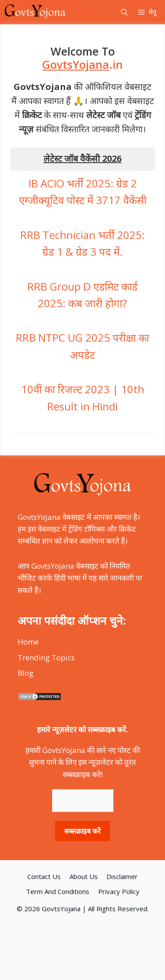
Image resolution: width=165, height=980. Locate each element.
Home (28, 642)
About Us (84, 876)
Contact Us (44, 876)
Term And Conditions (58, 891)
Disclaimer (122, 876)
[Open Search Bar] (124, 12)
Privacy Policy (119, 891)
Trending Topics (46, 658)
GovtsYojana (61, 909)
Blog (26, 673)
